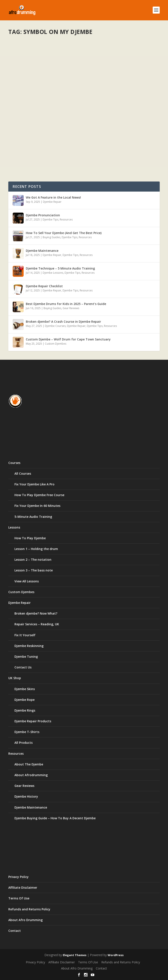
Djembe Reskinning (29, 646)
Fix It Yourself (25, 635)
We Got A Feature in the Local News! (53, 197)
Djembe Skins (25, 689)
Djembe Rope (24, 700)
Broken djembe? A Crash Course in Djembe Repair (63, 322)
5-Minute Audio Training (33, 517)
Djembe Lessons (53, 273)
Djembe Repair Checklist (44, 286)
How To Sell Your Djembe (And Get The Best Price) (64, 233)
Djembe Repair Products (33, 721)
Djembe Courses (55, 326)
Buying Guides (52, 237)
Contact (15, 931)
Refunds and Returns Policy (29, 909)
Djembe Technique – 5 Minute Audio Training (60, 268)
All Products (24, 743)
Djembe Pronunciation (43, 215)
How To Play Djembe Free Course (39, 495)
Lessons (14, 527)
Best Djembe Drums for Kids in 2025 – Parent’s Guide (66, 304)
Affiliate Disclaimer (23, 887)
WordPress (116, 955)
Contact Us (23, 667)
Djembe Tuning (26, 657)
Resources (66, 219)
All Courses (23, 473)
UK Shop (15, 678)
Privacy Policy (18, 877)
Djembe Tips (51, 219)
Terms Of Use (19, 898)
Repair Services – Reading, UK (37, 624)
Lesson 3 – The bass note (34, 570)
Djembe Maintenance (42, 251)
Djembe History (26, 796)
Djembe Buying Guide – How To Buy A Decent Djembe (55, 818)
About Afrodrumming (31, 775)
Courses (14, 463)
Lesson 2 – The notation (33, 560)
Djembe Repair (52, 202)
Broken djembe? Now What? (36, 613)
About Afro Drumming (25, 920)
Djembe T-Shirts (27, 732)
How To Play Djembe (30, 538)
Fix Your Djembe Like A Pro (34, 484)
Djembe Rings (25, 710)
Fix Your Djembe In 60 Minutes (37, 506)
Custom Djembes (56, 344)
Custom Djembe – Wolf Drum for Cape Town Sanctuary (68, 339)
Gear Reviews (71, 308)
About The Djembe (29, 764)
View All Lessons (27, 581)
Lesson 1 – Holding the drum (36, 549)
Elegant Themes (75, 955)
